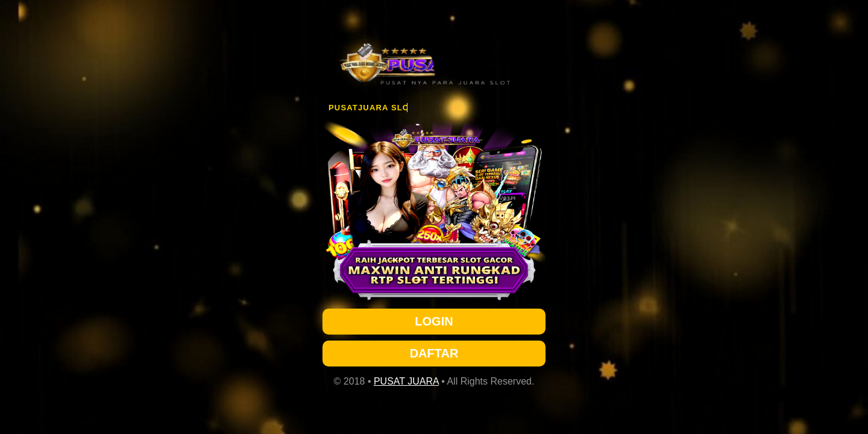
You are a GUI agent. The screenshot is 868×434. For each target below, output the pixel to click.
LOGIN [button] (434, 321)
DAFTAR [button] (434, 353)
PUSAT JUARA (406, 381)
